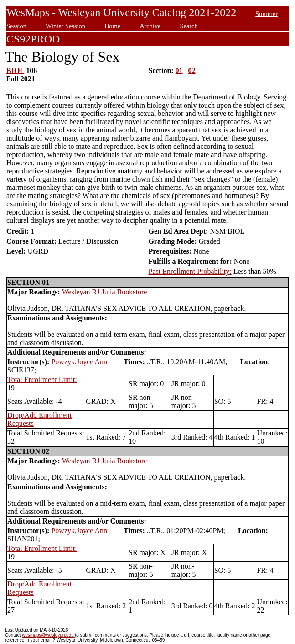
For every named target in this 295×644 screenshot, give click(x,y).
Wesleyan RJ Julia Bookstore (105, 292)
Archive (150, 26)
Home (112, 26)
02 (192, 71)
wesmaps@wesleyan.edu (48, 635)
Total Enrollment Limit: (42, 380)
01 (179, 71)
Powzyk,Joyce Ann (79, 362)
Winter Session (65, 26)
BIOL (15, 71)
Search (189, 26)
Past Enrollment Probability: (190, 271)
